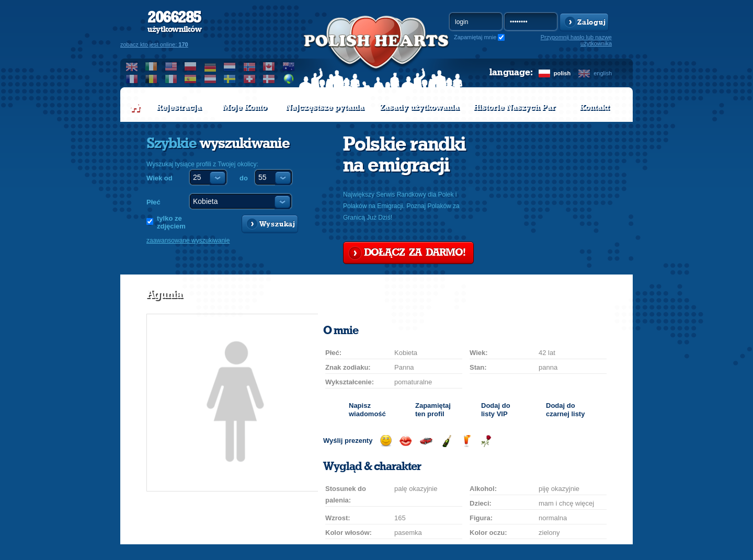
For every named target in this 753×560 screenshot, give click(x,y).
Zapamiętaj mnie (475, 37)
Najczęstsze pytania (325, 107)
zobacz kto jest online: (154, 44)
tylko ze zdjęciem (171, 222)
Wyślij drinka (466, 441)
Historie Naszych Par (514, 107)
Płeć (153, 202)
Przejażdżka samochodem (426, 441)
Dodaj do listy (496, 410)
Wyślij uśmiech (386, 441)
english (603, 73)
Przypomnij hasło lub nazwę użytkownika (576, 40)
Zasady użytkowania (419, 107)
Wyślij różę (486, 441)
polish (562, 73)
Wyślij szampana (446, 441)
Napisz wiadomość (367, 410)
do (244, 178)
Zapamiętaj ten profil (433, 410)
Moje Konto (244, 107)
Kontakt (594, 107)
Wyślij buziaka (406, 441)
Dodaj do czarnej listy (565, 410)
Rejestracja (179, 107)
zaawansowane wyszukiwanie (188, 241)
